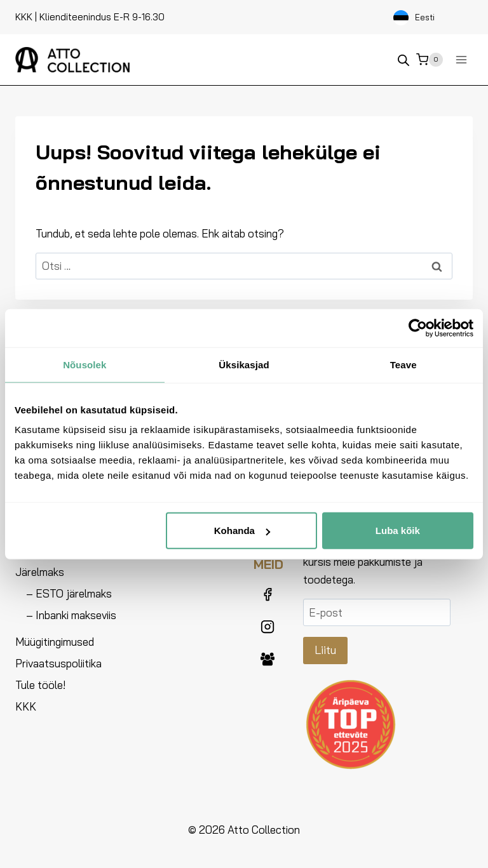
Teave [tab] (403, 364)
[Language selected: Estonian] (430, 17)
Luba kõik (398, 531)
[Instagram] (268, 627)
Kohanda (242, 531)
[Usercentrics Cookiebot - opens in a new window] (418, 328)
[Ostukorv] (430, 60)
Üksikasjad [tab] (244, 364)
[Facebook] (268, 594)
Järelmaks (40, 572)
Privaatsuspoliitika (58, 663)
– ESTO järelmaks (69, 593)
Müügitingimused (55, 642)
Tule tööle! (40, 685)
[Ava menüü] (461, 59)
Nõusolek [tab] (85, 364)
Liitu (325, 650)
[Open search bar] (403, 60)
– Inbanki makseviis (71, 615)
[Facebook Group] (268, 659)
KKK (24, 17)
